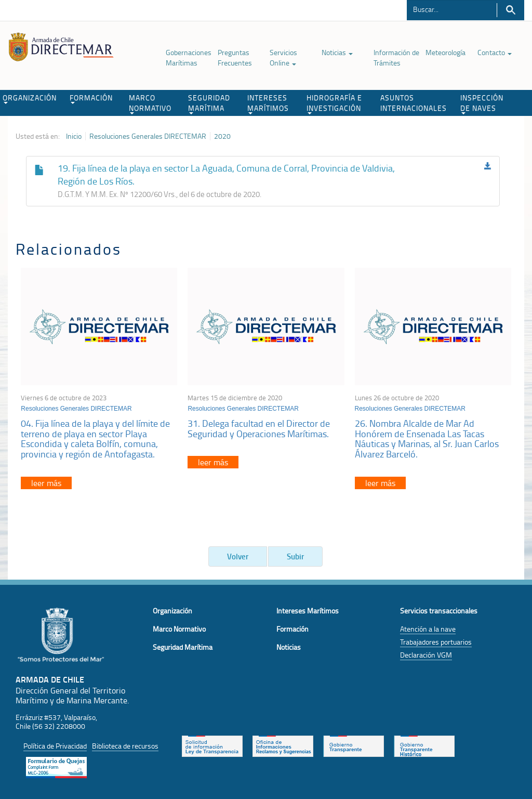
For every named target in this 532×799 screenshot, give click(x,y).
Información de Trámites (396, 57)
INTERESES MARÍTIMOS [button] (268, 103)
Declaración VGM (426, 655)
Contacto (495, 52)
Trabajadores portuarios (436, 642)
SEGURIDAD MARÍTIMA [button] (209, 103)
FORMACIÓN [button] (91, 98)
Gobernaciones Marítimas (189, 57)
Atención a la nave (428, 629)
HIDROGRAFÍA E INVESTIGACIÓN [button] (334, 103)
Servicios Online (283, 57)
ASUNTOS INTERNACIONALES (414, 103)
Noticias (337, 52)
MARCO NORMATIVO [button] (150, 103)
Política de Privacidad (55, 746)
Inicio (74, 136)
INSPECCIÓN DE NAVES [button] (482, 103)
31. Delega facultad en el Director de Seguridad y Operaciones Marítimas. (259, 428)
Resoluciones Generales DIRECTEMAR (148, 136)
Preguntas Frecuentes (235, 57)
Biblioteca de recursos (125, 746)
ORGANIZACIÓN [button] (30, 98)
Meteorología (445, 52)
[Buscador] (452, 9)
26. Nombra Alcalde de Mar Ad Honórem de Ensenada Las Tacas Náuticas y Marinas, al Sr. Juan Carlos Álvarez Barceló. (427, 438)
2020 (222, 136)
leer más (46, 483)
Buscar (510, 10)
